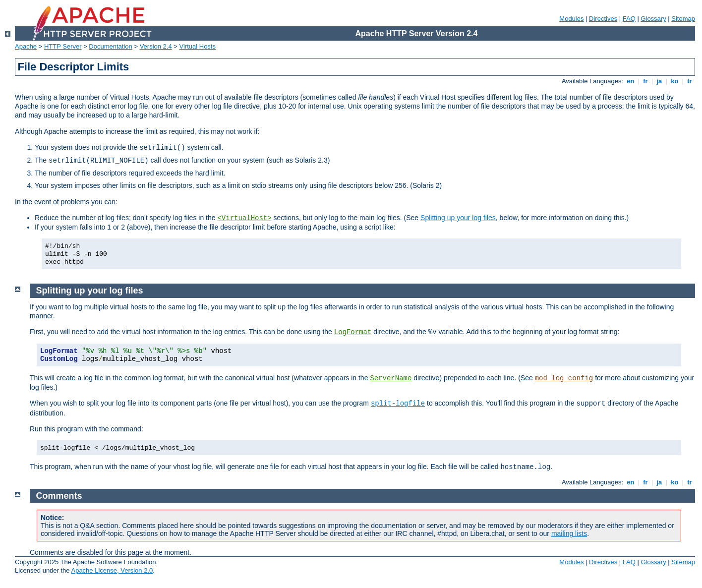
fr (646, 81)
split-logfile (398, 404)
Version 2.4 (156, 46)
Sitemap (683, 19)
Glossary (653, 19)
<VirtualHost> (244, 218)
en (631, 81)
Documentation (110, 46)
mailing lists (569, 533)
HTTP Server (63, 46)
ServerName (391, 378)
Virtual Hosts (198, 46)
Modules (571, 19)
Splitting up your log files (458, 218)
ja (659, 81)
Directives (603, 19)
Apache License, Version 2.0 (112, 570)
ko (675, 81)
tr (690, 81)
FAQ (629, 19)
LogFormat (353, 332)
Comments (59, 496)
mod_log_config (564, 378)
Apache (26, 46)
